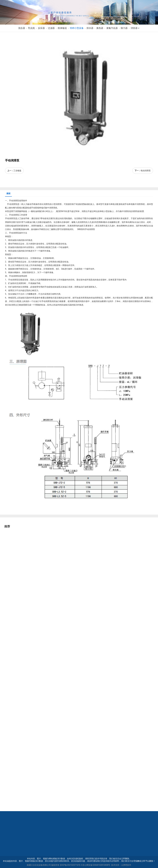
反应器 (41, 28)
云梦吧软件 (126, 865)
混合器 (22, 28)
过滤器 (51, 28)
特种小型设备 (77, 28)
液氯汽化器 (112, 28)
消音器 (135, 28)
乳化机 (32, 28)
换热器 (100, 28)
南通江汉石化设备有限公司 (39, 865)
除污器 (124, 28)
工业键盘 (17, 171)
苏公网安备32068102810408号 (96, 865)
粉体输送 (62, 28)
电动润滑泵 (146, 171)
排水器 (90, 28)
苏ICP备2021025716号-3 (71, 865)
